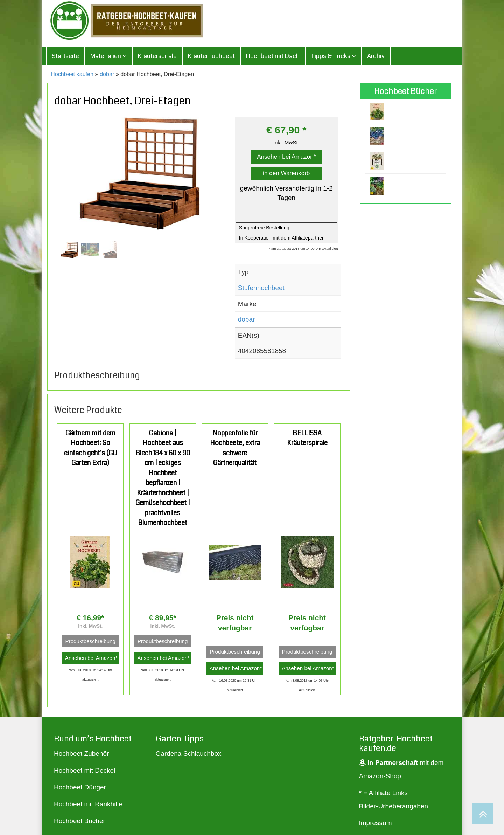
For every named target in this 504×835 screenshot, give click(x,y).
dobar (107, 74)
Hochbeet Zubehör (81, 754)
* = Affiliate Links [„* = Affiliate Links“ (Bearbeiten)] (384, 793)
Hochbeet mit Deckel (85, 770)
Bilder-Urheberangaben (394, 806)
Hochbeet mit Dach (273, 56)
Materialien (108, 56)
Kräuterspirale (157, 56)
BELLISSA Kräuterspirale (307, 438)
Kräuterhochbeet (211, 56)
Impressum (376, 823)
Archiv (376, 56)
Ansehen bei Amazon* (286, 157)
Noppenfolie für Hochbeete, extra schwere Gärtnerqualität (235, 448)
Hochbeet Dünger (80, 787)
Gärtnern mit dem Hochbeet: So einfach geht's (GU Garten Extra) (90, 448)
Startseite (65, 56)
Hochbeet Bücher (80, 821)
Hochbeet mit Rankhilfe (88, 804)
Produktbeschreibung (90, 641)
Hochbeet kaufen (72, 74)
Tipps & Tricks (333, 56)
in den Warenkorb (286, 173)
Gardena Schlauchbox (189, 754)
